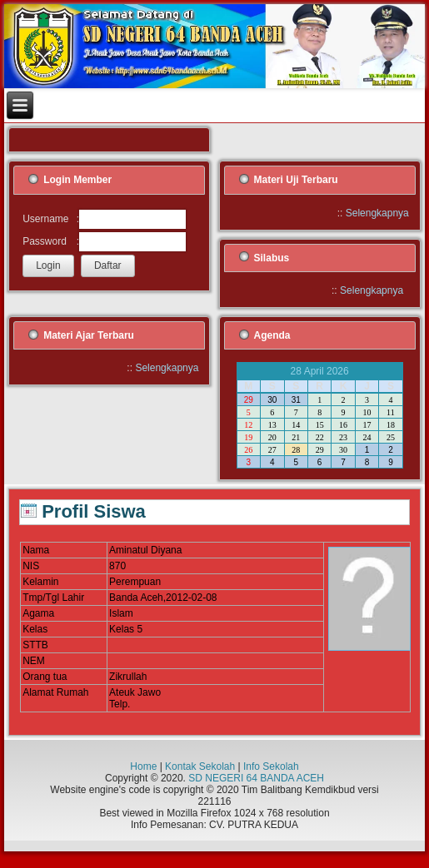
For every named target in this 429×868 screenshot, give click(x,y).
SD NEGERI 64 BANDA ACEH (256, 778)
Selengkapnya (377, 213)
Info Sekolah (271, 766)
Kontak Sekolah (200, 766)
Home (143, 766)
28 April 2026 (320, 371)
